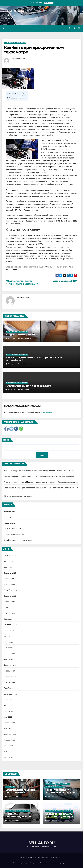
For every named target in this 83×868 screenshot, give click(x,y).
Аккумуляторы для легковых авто (28, 386)
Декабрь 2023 (10, 608)
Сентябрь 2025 (10, 556)
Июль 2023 (9, 636)
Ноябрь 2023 (9, 613)
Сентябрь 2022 (10, 694)
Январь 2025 (9, 579)
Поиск (6, 440)
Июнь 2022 (9, 711)
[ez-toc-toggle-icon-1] (23, 94)
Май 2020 (8, 752)
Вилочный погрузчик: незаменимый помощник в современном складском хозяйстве (39, 471)
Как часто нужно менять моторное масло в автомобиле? (34, 359)
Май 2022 (8, 717)
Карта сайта (44, 863)
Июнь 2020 (9, 746)
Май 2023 (8, 648)
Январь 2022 (9, 740)
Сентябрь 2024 (10, 590)
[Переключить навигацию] (79, 28)
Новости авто (9, 523)
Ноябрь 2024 (9, 584)
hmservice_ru (20, 59)
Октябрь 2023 (10, 619)
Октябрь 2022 (10, 688)
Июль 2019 (8, 757)
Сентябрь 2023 (10, 625)
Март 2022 (8, 728)
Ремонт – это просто (13, 529)
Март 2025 (8, 567)
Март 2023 (8, 659)
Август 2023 (9, 631)
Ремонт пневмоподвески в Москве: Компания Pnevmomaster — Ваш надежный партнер (41, 482)
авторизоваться (47, 412)
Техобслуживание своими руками (15, 43)
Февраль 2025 (10, 573)
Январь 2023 (9, 671)
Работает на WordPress (27, 858)
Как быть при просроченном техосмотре (34, 50)
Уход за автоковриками (21, 334)
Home (15, 863)
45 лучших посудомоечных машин (18, 496)
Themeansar (59, 858)
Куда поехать (9, 511)
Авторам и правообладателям (28, 863)
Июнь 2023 (9, 642)
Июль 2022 (9, 705)
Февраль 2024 (10, 596)
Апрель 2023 (9, 654)
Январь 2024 (9, 602)
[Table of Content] (24, 94)
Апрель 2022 (9, 723)
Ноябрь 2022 (9, 682)
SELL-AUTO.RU (13, 11)
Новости (7, 517)
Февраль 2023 (10, 665)
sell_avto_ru (12, 797)
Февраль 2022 (10, 734)
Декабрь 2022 (10, 677)
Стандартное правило (17, 98)
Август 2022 (9, 700)
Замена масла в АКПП (65, 281)
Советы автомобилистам (14, 534)
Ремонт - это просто (63, 784)
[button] (70, 28)
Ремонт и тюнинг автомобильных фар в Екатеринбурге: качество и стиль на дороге (39, 476)
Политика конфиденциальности (60, 863)
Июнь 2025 (9, 561)
